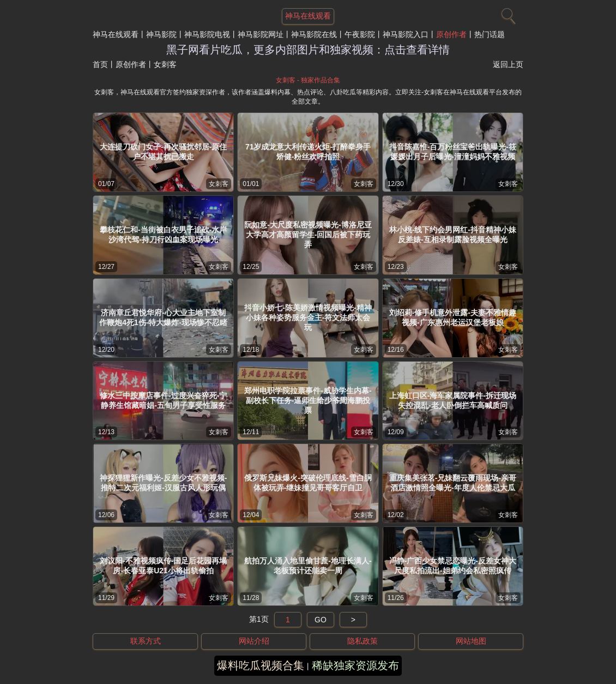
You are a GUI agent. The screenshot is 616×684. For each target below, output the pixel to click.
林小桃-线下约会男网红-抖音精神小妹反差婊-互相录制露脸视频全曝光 (453, 235)
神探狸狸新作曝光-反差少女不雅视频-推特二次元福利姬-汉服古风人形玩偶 (163, 483)
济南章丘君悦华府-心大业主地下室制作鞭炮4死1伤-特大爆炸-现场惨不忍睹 (163, 317)
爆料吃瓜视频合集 (261, 665)
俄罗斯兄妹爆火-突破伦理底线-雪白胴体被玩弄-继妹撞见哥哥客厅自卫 (308, 483)
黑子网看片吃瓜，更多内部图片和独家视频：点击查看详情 (308, 50)
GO (321, 620)
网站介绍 (254, 641)
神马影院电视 (207, 34)
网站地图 (471, 641)
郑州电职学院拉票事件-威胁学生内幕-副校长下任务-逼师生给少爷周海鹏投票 (308, 400)
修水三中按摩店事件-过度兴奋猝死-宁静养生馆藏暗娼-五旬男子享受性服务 (163, 400)
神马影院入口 (406, 34)
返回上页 (508, 64)
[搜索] (507, 14)
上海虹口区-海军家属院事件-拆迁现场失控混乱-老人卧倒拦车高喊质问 (453, 400)
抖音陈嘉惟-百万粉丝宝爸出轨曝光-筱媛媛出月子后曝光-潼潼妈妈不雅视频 (453, 152)
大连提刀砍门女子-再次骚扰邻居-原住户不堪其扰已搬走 (163, 152)
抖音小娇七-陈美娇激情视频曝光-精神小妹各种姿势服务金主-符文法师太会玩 (308, 317)
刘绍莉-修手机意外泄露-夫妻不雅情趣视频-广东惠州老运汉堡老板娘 (453, 317)
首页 (100, 64)
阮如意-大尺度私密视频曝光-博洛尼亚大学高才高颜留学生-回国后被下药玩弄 (308, 235)
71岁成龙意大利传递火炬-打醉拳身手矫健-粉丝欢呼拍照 (308, 152)
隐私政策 (363, 641)
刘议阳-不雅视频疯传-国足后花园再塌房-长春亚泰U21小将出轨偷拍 (163, 566)
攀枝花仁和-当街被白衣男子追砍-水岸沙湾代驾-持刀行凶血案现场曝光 (163, 235)
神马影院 (161, 34)
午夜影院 (360, 34)
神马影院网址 (261, 34)
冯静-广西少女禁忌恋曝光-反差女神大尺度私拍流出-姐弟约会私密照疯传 (453, 566)
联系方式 (146, 641)
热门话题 (490, 34)
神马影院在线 (314, 34)
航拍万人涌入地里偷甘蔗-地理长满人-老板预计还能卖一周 (308, 566)
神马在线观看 (116, 34)
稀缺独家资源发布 (355, 665)
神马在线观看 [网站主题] (308, 16)
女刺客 (219, 184)
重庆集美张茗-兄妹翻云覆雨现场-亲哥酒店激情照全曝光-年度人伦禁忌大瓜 (453, 483)
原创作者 (451, 34)
